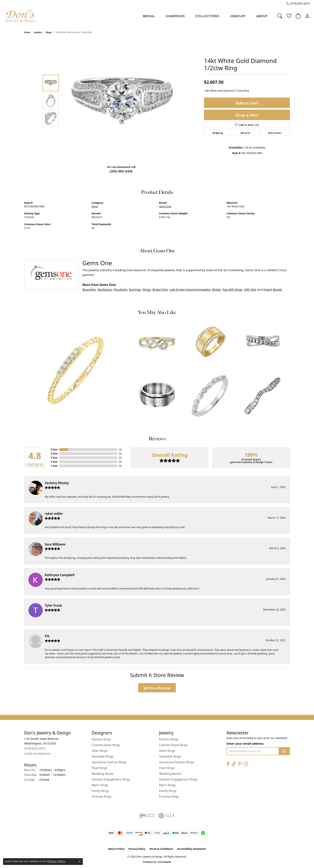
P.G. (47, 636)
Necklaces (105, 289)
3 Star (54, 458)
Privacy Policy (137, 849)
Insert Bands (273, 289)
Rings (49, 32)
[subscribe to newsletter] (284, 751)
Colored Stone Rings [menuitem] (106, 745)
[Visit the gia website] (167, 816)
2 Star (54, 462)
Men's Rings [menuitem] (100, 785)
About (262, 16)
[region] (122, 101)
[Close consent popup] (80, 861)
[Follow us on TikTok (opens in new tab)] (234, 764)
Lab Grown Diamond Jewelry (190, 289)
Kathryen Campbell (60, 575)
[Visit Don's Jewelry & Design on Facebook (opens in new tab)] (228, 764)
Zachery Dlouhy (57, 483)
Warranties (275, 133)
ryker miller (54, 514)
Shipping (218, 133)
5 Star (54, 449)
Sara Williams (55, 544)
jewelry (38, 32)
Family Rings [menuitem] (100, 791)
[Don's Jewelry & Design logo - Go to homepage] (20, 16)
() (120, 449)
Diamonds (175, 16)
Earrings (135, 289)
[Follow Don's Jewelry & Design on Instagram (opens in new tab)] (246, 764)
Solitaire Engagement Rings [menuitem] (111, 779)
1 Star (54, 466)
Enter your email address (245, 743)
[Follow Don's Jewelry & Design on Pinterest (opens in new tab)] (240, 764)
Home (27, 32)
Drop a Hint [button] (247, 115)
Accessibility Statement (191, 849)
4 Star (54, 454)
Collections (207, 16)
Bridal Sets (160, 289)
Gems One (165, 206)
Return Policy (116, 849)
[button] (280, 16)
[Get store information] (37, 754)
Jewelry (238, 16)
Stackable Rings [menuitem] (103, 756)
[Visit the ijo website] (147, 816)
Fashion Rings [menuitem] (101, 739)
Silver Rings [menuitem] (100, 751)
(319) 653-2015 (121, 171)
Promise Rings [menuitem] (102, 796)
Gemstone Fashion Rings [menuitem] (109, 762)
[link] (298, 3)
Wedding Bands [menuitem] (103, 774)
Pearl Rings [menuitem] (99, 768)
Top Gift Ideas (232, 289)
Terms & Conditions (161, 849)
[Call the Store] (35, 748)
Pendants (120, 289)
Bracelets (89, 289)
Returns (246, 133)
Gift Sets (250, 289)
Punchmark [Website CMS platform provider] (164, 862)
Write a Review (157, 688)
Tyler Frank (53, 605)
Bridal (149, 16)
